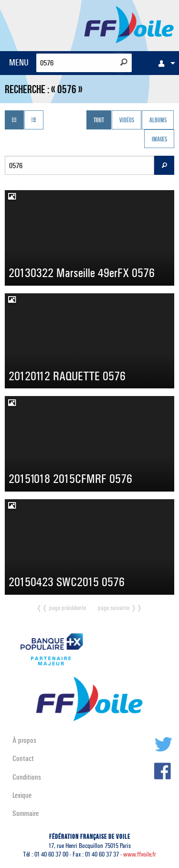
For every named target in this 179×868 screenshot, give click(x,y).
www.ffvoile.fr (140, 854)
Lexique (22, 795)
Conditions (27, 777)
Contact (23, 758)
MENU (19, 62)
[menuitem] (164, 63)
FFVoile (129, 24)
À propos (24, 740)
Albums (158, 121)
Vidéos (127, 121)
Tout (99, 121)
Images (159, 139)
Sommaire (26, 813)
